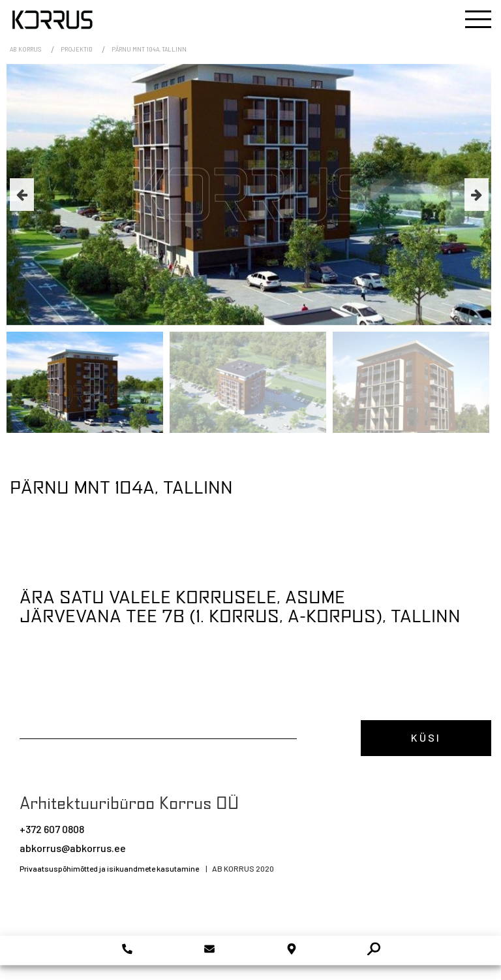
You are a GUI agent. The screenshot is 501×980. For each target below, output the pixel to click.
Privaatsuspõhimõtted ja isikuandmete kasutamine (109, 868)
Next (477, 195)
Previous (22, 195)
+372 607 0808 (52, 829)
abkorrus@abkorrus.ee (73, 848)
